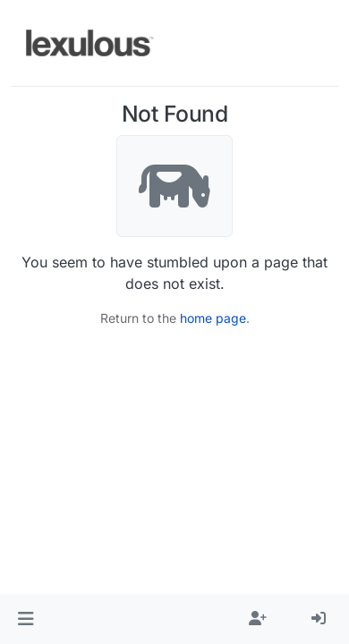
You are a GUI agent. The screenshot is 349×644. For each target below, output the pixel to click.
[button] (26, 619)
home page (213, 318)
